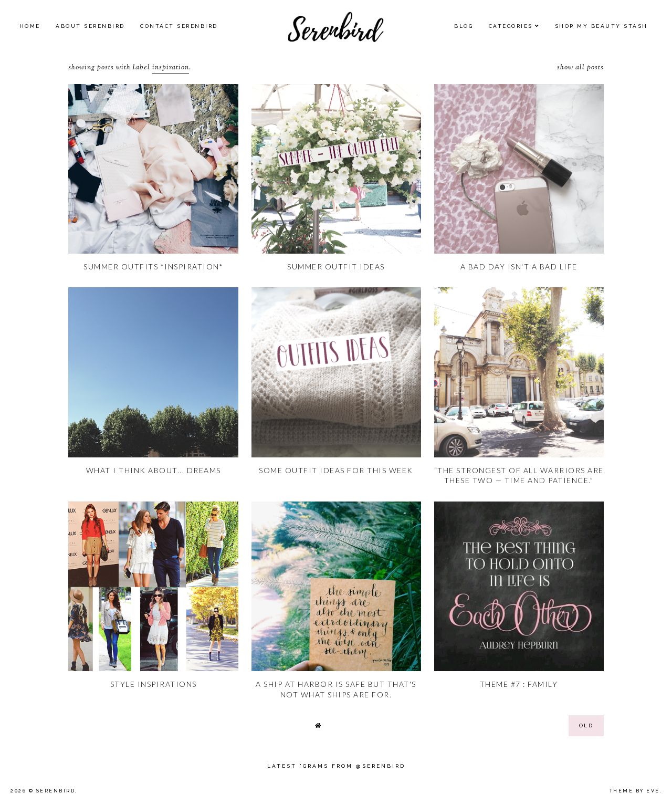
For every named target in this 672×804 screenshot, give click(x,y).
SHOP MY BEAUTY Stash (601, 26)
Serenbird (56, 791)
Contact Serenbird (179, 26)
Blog (464, 26)
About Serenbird (90, 26)
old (586, 725)
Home (30, 26)
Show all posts (580, 68)
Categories (511, 26)
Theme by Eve (635, 791)
